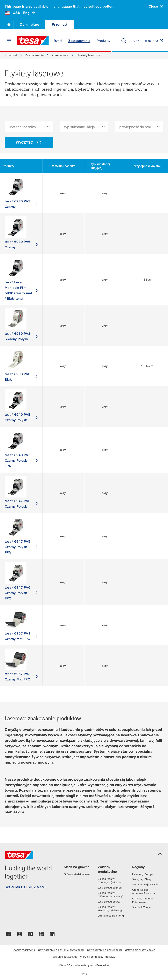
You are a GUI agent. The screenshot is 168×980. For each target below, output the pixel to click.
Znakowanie (60, 55)
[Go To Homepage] (9, 25)
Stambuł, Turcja (141, 907)
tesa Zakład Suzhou (110, 888)
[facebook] (9, 935)
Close (156, 6)
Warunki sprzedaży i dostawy (98, 957)
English (29, 13)
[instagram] (19, 935)
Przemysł (60, 24)
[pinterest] (30, 935)
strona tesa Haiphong (111, 916)
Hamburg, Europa (143, 874)
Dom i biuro (29, 24)
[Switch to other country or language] (136, 41)
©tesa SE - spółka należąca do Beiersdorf (84, 965)
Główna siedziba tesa (77, 874)
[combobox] (29, 127)
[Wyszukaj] (124, 41)
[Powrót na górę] (160, 854)
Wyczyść (29, 142)
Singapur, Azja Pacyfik (145, 884)
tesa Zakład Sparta (109, 902)
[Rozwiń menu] (9, 41)
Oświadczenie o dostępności (104, 950)
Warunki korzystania (65, 957)
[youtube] (41, 935)
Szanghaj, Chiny (142, 879)
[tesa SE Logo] (33, 41)
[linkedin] (52, 935)
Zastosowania (34, 55)
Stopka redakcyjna (24, 950)
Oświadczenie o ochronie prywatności (61, 950)
